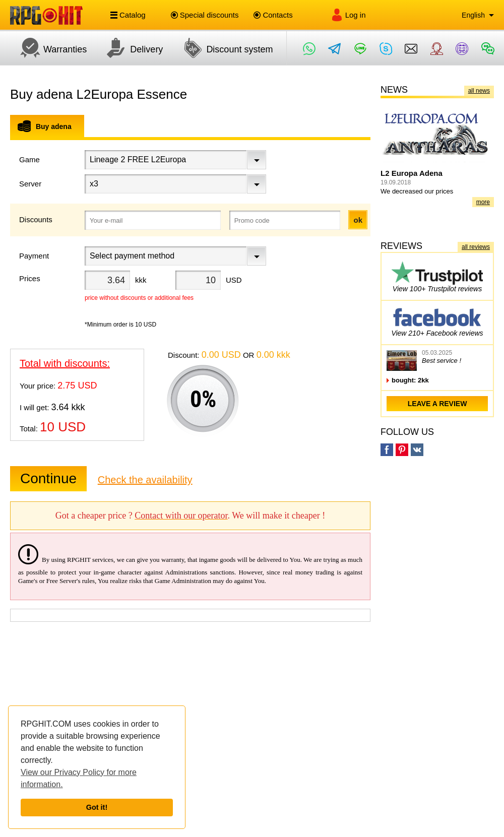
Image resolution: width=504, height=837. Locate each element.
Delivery (130, 48)
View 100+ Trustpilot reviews (437, 276)
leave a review (437, 404)
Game (29, 159)
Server (30, 184)
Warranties (48, 48)
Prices (30, 278)
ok (358, 220)
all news (479, 91)
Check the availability (145, 480)
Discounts (36, 219)
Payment (34, 256)
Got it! (97, 807)
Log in (348, 15)
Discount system (223, 48)
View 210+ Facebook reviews (437, 321)
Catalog (128, 15)
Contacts (273, 15)
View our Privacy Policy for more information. (79, 778)
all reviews (476, 247)
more (483, 202)
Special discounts (205, 15)
